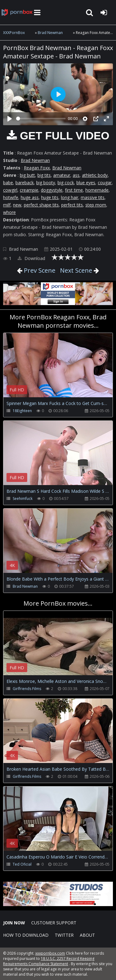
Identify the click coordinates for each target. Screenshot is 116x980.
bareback (25, 183)
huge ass (30, 197)
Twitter (64, 935)
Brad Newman (50, 33)
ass (76, 175)
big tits (44, 175)
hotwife (11, 197)
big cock (66, 183)
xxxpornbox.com (50, 953)
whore (9, 212)
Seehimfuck (23, 499)
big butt (27, 175)
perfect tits (72, 205)
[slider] (41, 119)
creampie (29, 190)
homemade (97, 190)
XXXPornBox (14, 33)
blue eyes (86, 183)
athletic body (95, 175)
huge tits (50, 197)
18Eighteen (22, 411)
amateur (62, 175)
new (17, 205)
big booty (46, 183)
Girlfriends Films (27, 689)
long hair (70, 197)
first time (74, 190)
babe (8, 183)
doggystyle (52, 190)
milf (7, 205)
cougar (105, 183)
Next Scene (76, 270)
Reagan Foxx (37, 168)
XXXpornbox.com (17, 12)
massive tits (93, 197)
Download (31, 258)
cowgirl (10, 190)
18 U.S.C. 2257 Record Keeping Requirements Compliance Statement (49, 961)
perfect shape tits (41, 205)
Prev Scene (39, 270)
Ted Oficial (22, 864)
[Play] (10, 119)
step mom (96, 205)
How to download (26, 935)
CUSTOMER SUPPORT (54, 923)
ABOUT (87, 935)
